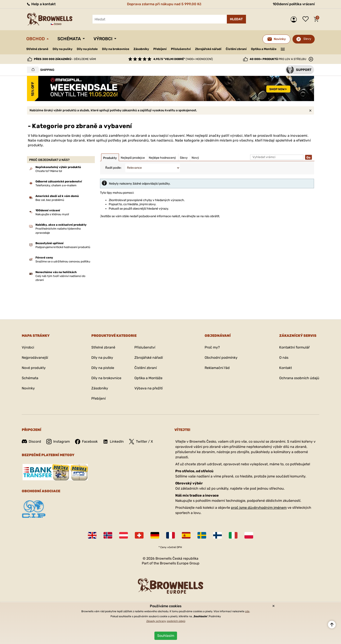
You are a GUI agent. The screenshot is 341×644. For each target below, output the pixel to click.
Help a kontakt (41, 4)
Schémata (69, 39)
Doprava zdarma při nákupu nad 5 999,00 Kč (164, 4)
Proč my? (212, 347)
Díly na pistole (87, 49)
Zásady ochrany (156, 621)
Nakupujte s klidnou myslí (52, 214)
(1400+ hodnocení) (183, 59)
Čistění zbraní (236, 49)
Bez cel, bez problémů (50, 200)
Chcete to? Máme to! (49, 171)
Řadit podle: (113, 168)
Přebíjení (160, 49)
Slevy (307, 39)
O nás (284, 358)
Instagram (58, 442)
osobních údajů (176, 621)
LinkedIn (113, 442)
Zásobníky (141, 49)
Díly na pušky (63, 49)
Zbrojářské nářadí (208, 49)
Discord (31, 441)
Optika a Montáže (264, 49)
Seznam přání (307, 19)
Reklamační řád (217, 368)
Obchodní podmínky (221, 358)
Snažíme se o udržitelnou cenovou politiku (63, 261)
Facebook (86, 442)
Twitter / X (141, 442)
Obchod (36, 39)
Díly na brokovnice (116, 49)
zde (247, 611)
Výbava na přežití (149, 388)
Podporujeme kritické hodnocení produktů (63, 247)
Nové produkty (34, 368)
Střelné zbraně (37, 49)
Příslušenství (181, 49)
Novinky (28, 388)
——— (283, 49)
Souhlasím (166, 636)
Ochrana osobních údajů (299, 378)
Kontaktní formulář (294, 347)
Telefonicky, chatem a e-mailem (56, 185)
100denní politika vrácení (294, 4)
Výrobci (103, 39)
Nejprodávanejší (35, 358)
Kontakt (286, 368)
